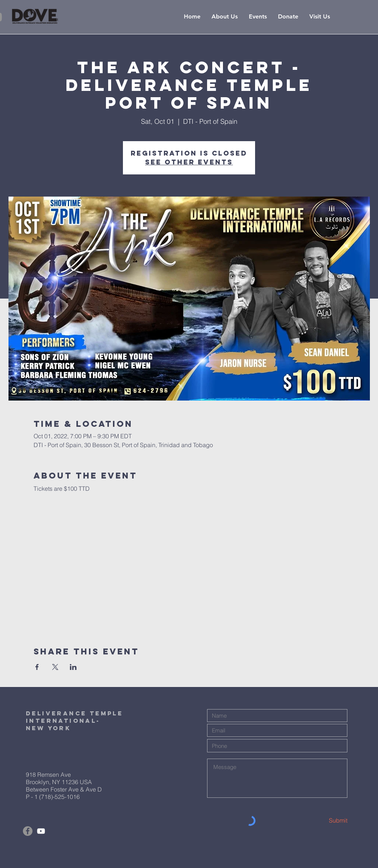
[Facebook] (28, 831)
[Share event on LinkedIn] (73, 667)
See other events (189, 162)
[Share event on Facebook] (37, 667)
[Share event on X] (55, 667)
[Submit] (321, 821)
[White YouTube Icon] (41, 831)
